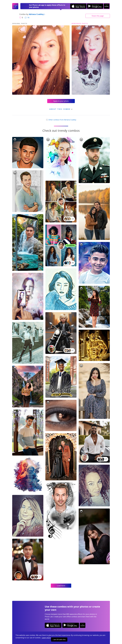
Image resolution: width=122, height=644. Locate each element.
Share (98, 16)
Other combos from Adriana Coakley (61, 120)
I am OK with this (59, 640)
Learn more (46, 638)
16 (27, 17)
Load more (61, 586)
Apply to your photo (61, 101)
